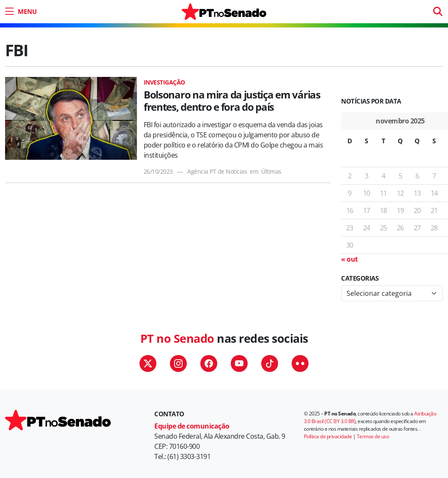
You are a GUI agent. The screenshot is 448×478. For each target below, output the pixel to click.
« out (350, 259)
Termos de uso (373, 436)
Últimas (271, 171)
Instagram (178, 363)
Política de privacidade (328, 436)
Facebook (209, 363)
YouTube (239, 363)
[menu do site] (20, 11)
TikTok (270, 363)
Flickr (300, 363)
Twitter (148, 363)
